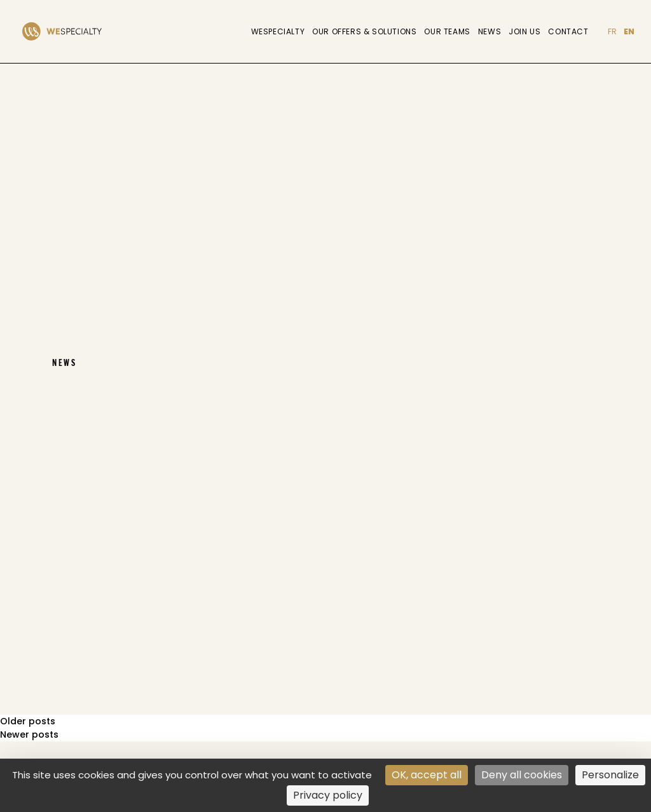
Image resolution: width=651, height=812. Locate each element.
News (490, 32)
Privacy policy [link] (328, 795)
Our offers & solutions (364, 32)
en (629, 32)
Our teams (447, 32)
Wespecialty (278, 32)
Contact (568, 32)
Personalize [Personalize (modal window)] (610, 775)
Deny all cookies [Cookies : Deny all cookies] (522, 775)
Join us (524, 32)
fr (613, 32)
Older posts (28, 721)
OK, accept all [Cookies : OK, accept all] (427, 775)
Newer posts (29, 734)
